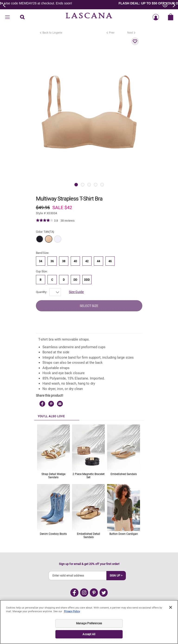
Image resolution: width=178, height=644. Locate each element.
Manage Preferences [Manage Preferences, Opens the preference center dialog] (89, 623)
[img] (45, 220)
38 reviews (68, 221)
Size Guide (76, 292)
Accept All (89, 634)
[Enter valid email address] (78, 576)
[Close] (171, 607)
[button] (135, 41)
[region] (89, 622)
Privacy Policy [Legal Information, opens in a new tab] (72, 611)
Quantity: (41, 292)
